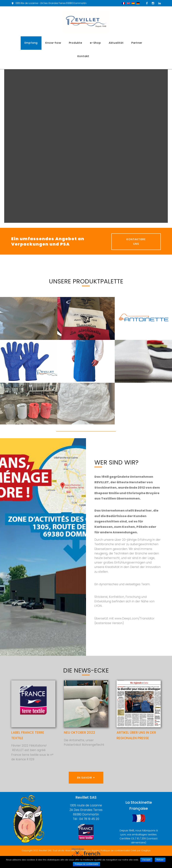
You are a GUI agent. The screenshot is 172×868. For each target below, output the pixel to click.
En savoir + (86, 778)
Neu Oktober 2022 (79, 732)
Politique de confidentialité (116, 850)
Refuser (160, 860)
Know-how (53, 43)
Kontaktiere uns (136, 242)
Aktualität (116, 43)
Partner (137, 43)
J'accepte (146, 860)
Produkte (76, 43)
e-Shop (95, 43)
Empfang (31, 43)
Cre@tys (146, 850)
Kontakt (83, 56)
